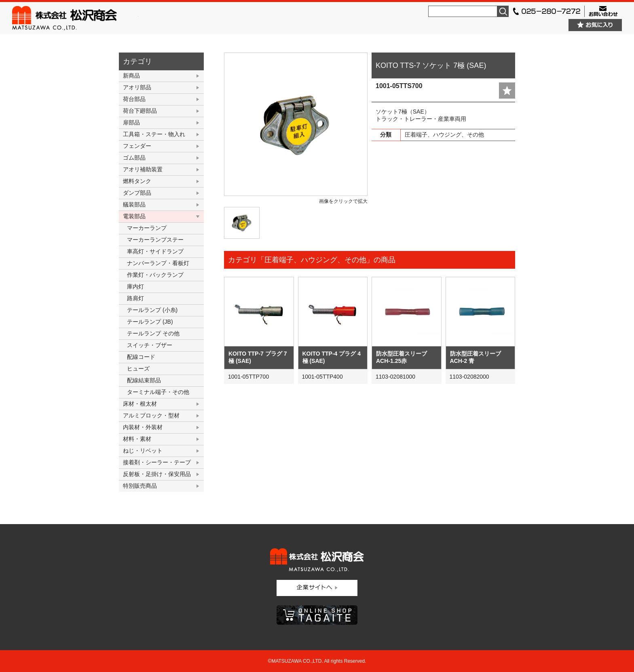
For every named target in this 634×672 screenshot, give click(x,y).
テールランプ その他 (153, 333)
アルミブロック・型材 (151, 415)
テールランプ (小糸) (152, 310)
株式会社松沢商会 (75, 18)
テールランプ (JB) (150, 322)
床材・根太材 (140, 404)
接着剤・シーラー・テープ (157, 462)
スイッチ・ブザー (150, 345)
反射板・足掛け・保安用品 (157, 474)
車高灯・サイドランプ (155, 251)
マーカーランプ (147, 228)
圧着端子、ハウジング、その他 (444, 135)
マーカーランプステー (155, 240)
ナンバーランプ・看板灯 (158, 263)
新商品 (131, 76)
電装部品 (134, 216)
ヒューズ (138, 369)
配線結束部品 (144, 380)
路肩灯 (135, 298)
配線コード (141, 357)
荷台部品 (134, 99)
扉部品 (131, 122)
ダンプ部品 (137, 193)
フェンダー (137, 146)
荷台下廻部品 (140, 111)
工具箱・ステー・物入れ (154, 134)
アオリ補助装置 (143, 169)
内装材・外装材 (143, 427)
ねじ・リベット (143, 451)
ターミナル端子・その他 (158, 392)
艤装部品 (134, 204)
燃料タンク (137, 181)
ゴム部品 (134, 158)
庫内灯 (135, 286)
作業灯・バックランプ (155, 275)
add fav (507, 91)
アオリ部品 (137, 87)
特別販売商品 (140, 486)
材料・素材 (137, 439)
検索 (503, 11)
